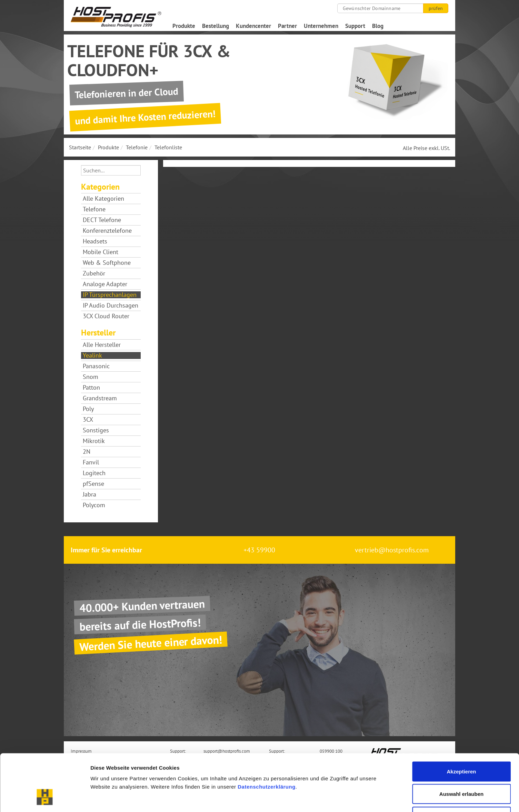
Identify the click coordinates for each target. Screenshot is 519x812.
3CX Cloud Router (106, 316)
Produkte (184, 26)
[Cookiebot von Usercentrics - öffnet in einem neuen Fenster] (45, 799)
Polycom (94, 505)
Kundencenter (253, 26)
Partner (287, 26)
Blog (378, 26)
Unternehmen (321, 26)
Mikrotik (94, 441)
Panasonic (96, 366)
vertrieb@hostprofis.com (392, 550)
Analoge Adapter (105, 284)
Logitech (94, 473)
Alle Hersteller (102, 345)
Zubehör (94, 273)
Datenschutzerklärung (267, 737)
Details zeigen (367, 798)
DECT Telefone (102, 220)
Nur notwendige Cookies (461, 767)
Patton (91, 388)
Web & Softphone (107, 263)
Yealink (92, 355)
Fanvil (91, 462)
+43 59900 (259, 550)
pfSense (93, 484)
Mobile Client (101, 252)
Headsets (95, 241)
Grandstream (100, 398)
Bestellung (216, 26)
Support (355, 26)
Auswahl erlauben (461, 744)
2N (87, 452)
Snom (91, 377)
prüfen (436, 8)
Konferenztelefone (107, 231)
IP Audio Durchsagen (111, 305)
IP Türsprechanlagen (110, 295)
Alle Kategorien (103, 199)
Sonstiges (96, 430)
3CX (88, 420)
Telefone (94, 209)
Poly (88, 409)
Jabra (89, 494)
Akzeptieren (461, 721)
